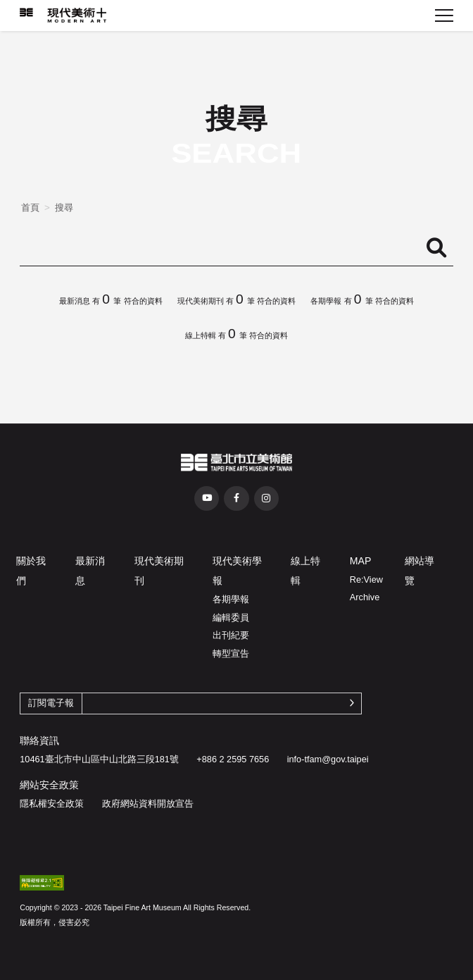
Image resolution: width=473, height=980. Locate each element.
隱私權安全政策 (52, 804)
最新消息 (90, 571)
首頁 (30, 207)
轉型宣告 (231, 653)
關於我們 (31, 571)
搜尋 (64, 207)
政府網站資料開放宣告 (148, 804)
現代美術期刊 (159, 571)
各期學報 (231, 599)
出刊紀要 (231, 635)
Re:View (366, 579)
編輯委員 (231, 618)
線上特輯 (305, 571)
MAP (361, 561)
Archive (365, 597)
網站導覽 (420, 571)
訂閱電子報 (51, 703)
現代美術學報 (237, 571)
